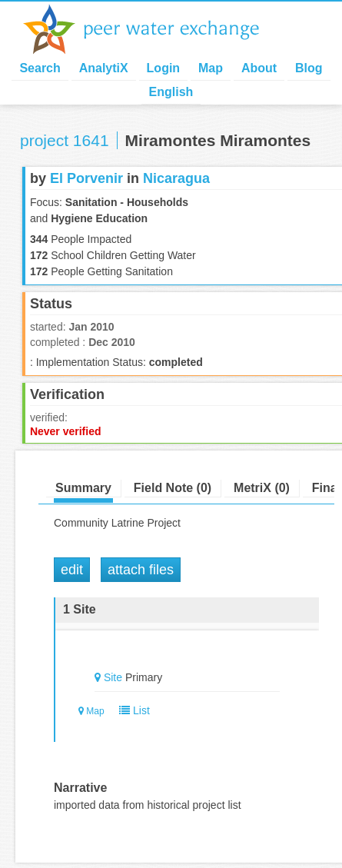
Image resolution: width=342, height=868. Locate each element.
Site (113, 677)
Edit (72, 570)
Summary (83, 488)
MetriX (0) (262, 488)
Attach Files (141, 570)
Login (164, 68)
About (259, 68)
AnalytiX (104, 68)
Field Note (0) (173, 488)
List (131, 710)
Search (40, 68)
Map (211, 68)
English (171, 92)
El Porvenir (86, 178)
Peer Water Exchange (154, 29)
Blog (309, 68)
